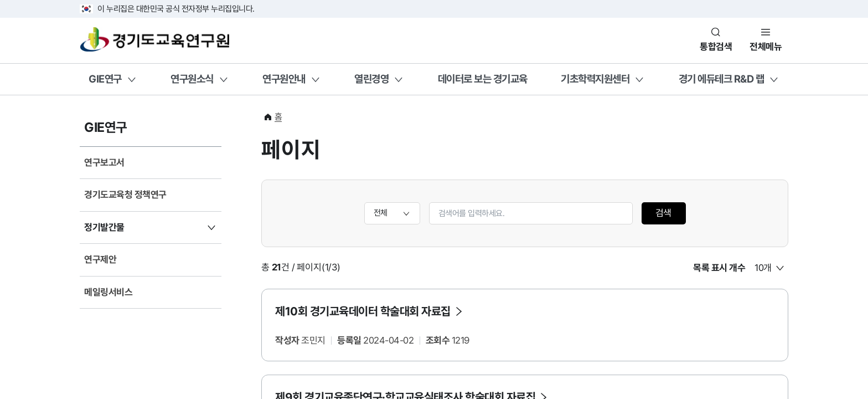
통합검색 (716, 47)
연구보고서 (104, 162)
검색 (664, 213)
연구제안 (100, 259)
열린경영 (371, 79)
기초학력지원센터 (595, 79)
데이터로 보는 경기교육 (483, 79)
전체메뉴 (766, 47)
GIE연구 (105, 79)
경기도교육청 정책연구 (125, 195)
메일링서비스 (108, 292)
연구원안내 (284, 79)
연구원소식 (192, 79)
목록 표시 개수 (719, 268)
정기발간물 (104, 227)
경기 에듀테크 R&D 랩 (722, 79)
